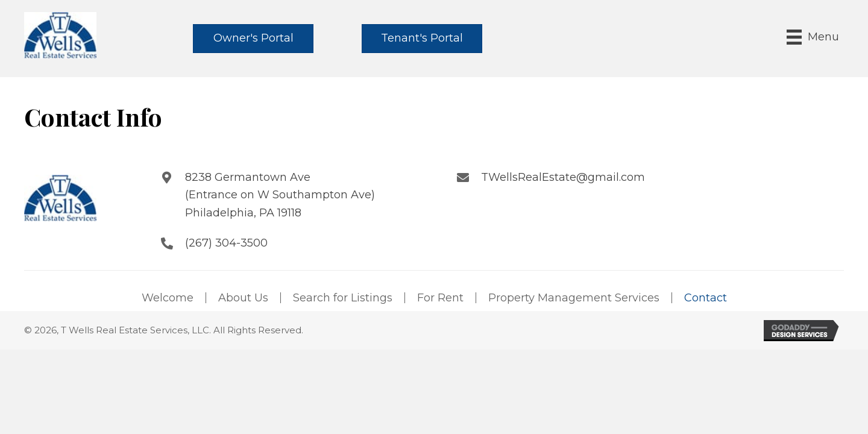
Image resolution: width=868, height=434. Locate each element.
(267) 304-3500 (226, 243)
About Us (243, 298)
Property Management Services (574, 298)
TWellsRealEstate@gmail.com (563, 177)
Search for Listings (343, 298)
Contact (706, 298)
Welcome (168, 298)
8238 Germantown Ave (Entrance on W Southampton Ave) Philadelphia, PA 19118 (280, 195)
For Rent (440, 298)
